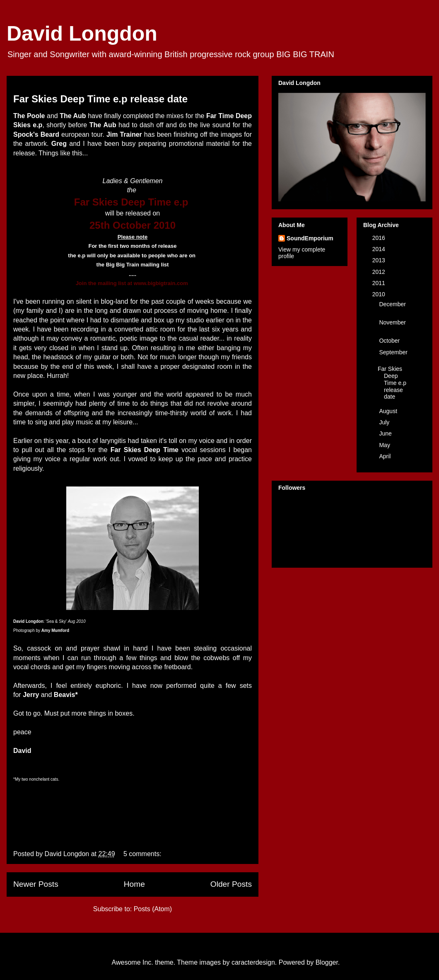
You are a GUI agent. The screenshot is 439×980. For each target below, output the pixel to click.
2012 (380, 272)
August (389, 411)
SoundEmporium (310, 238)
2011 (380, 283)
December (392, 304)
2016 (380, 238)
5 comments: (143, 854)
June (386, 433)
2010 (380, 294)
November (392, 322)
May (385, 445)
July (385, 422)
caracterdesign (253, 962)
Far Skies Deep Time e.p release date (100, 99)
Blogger (327, 962)
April (386, 456)
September (393, 352)
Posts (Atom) (153, 909)
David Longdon (82, 34)
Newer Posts (36, 884)
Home (134, 884)
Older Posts (231, 884)
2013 (380, 260)
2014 (380, 249)
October (390, 341)
